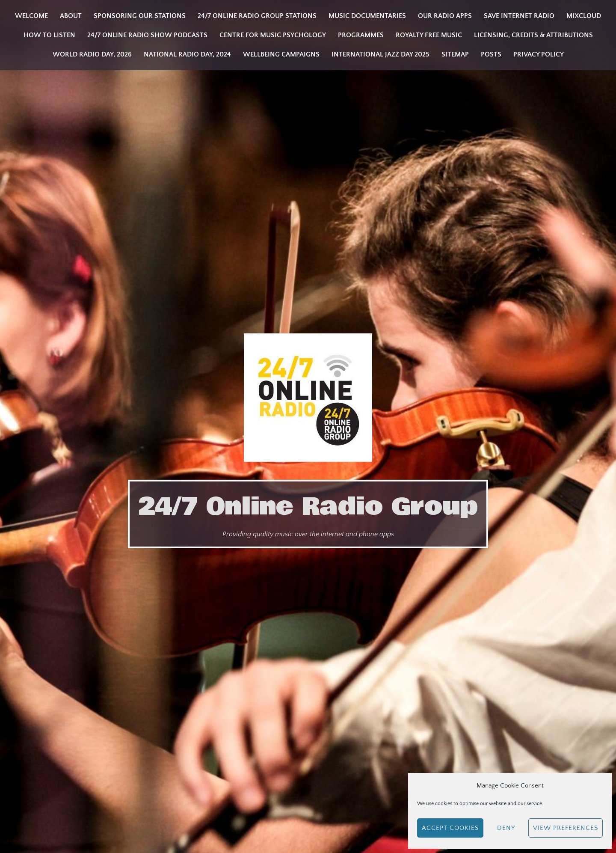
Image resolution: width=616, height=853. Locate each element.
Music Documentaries (367, 16)
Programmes (361, 35)
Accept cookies (450, 828)
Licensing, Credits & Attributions (533, 35)
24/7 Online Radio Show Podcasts (147, 35)
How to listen (49, 35)
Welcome (31, 16)
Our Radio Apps (445, 16)
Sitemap (455, 54)
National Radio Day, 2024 (187, 54)
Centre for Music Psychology (273, 35)
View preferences (566, 828)
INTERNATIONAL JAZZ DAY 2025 (381, 54)
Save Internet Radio (519, 16)
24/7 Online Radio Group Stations (257, 16)
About (71, 16)
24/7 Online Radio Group (308, 506)
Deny (506, 828)
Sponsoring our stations (140, 16)
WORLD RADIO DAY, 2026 (92, 54)
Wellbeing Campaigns (281, 54)
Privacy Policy (539, 54)
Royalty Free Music (429, 35)
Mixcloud (584, 16)
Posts (491, 54)
